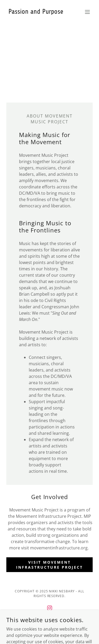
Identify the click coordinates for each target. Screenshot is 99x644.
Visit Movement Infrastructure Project (49, 565)
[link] (36, 12)
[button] (87, 12)
